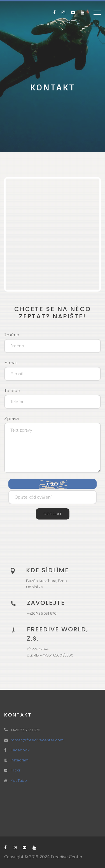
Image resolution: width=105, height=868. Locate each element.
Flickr (16, 770)
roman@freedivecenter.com (37, 740)
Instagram (20, 760)
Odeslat (53, 514)
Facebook (20, 750)
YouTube (19, 780)
